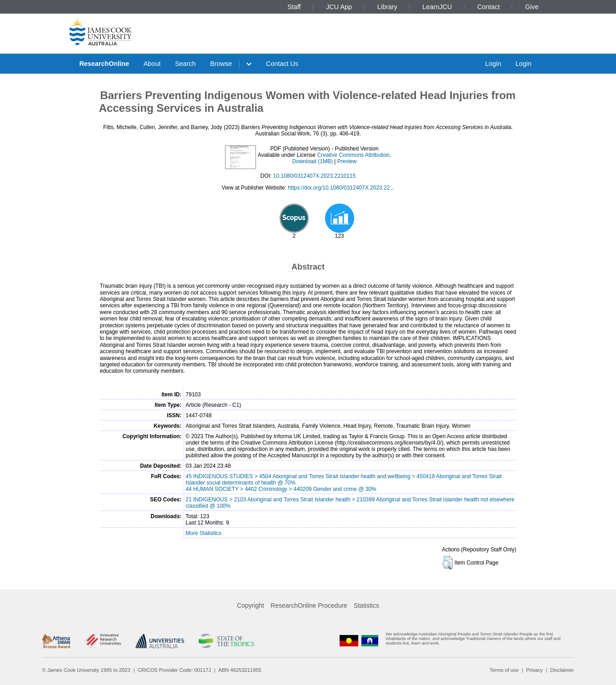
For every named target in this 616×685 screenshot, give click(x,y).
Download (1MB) (313, 161)
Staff (294, 7)
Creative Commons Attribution (353, 155)
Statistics (366, 605)
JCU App (339, 7)
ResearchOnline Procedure (309, 605)
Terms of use (504, 670)
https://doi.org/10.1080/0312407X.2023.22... (341, 188)
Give (532, 7)
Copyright (250, 605)
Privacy (534, 670)
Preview (347, 161)
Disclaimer (562, 670)
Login (493, 64)
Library (387, 7)
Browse (221, 64)
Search (185, 64)
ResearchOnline (104, 64)
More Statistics (203, 533)
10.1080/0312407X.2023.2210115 (315, 176)
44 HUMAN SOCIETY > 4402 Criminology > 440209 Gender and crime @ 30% (281, 489)
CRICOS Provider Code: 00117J (174, 670)
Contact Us (282, 64)
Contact (489, 7)
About (152, 64)
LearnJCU (437, 7)
